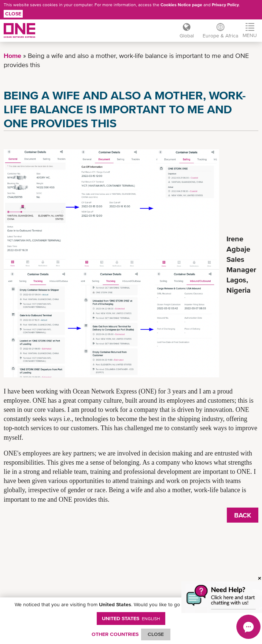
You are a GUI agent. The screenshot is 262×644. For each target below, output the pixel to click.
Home (12, 56)
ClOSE (156, 634)
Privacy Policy (225, 5)
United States (131, 618)
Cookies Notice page (181, 5)
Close (13, 14)
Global (187, 36)
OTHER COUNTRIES (115, 634)
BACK (243, 515)
